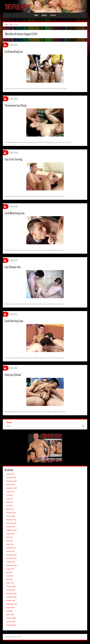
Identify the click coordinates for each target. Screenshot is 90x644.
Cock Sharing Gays (14, 321)
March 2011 (10, 544)
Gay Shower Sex (13, 267)
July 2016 (9, 495)
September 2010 (12, 565)
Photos (53, 15)
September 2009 (12, 604)
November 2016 (11, 481)
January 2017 (11, 474)
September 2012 (12, 530)
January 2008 (11, 622)
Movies (44, 15)
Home (36, 15)
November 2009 (11, 597)
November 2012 (11, 523)
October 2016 (11, 485)
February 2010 (11, 586)
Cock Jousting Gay (14, 52)
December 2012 (11, 520)
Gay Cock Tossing (13, 159)
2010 (11, 24)
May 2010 (10, 579)
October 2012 (11, 527)
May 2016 (10, 502)
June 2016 (10, 499)
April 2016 (10, 506)
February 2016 (11, 513)
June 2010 (10, 576)
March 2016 (10, 509)
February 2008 (11, 618)
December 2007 (11, 625)
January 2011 (11, 551)
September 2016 (12, 488)
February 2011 (11, 548)
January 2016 (11, 516)
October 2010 (11, 562)
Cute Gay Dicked (13, 375)
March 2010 (10, 583)
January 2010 (11, 590)
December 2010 (11, 555)
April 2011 (10, 541)
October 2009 (11, 601)
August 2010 (10, 569)
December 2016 (11, 478)
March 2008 (10, 615)
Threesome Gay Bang (16, 105)
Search (9, 422)
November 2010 (11, 558)
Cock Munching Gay (15, 213)
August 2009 (10, 608)
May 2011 (10, 537)
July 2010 (9, 572)
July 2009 (9, 611)
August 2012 (10, 534)
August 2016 (10, 492)
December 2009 (11, 594)
